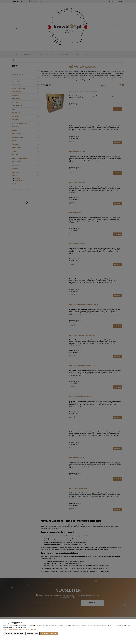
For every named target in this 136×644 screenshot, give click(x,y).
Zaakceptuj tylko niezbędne (14, 633)
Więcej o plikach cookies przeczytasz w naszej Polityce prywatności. (19, 629)
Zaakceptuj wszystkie (49, 633)
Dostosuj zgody (32, 633)
